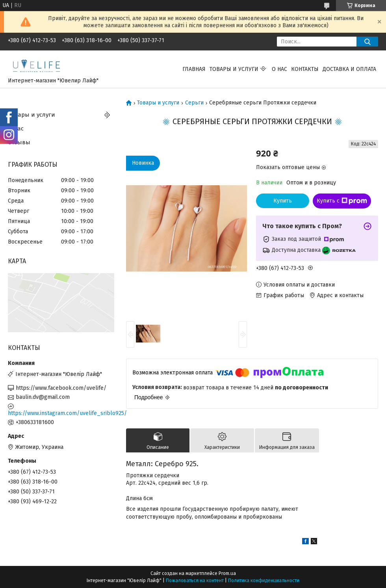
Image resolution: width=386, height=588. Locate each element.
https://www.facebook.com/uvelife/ (61, 388)
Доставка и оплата (349, 69)
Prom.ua (227, 573)
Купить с (342, 201)
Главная (194, 69)
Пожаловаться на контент (195, 581)
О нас (279, 69)
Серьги (194, 103)
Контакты (305, 69)
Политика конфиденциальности (264, 581)
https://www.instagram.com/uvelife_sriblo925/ (61, 413)
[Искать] (367, 42)
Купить (283, 201)
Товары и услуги (234, 69)
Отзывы (19, 142)
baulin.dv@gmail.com (43, 397)
